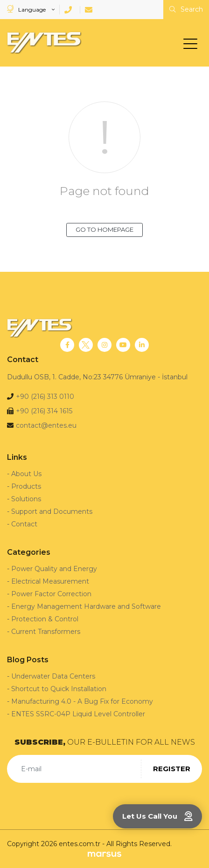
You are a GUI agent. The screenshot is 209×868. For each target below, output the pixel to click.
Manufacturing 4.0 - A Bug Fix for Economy (82, 701)
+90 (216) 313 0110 (45, 397)
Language (27, 9)
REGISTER (172, 769)
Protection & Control (45, 619)
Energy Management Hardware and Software (86, 606)
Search (186, 9)
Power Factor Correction (51, 594)
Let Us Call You (157, 816)
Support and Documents (52, 511)
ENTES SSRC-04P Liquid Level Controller (78, 714)
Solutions (26, 499)
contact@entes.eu (46, 425)
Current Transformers (46, 632)
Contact (24, 524)
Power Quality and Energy (54, 569)
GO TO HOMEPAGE (104, 229)
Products (26, 486)
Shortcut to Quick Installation (59, 689)
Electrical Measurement (50, 581)
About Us (26, 474)
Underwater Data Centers (53, 676)
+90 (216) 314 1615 (44, 411)
